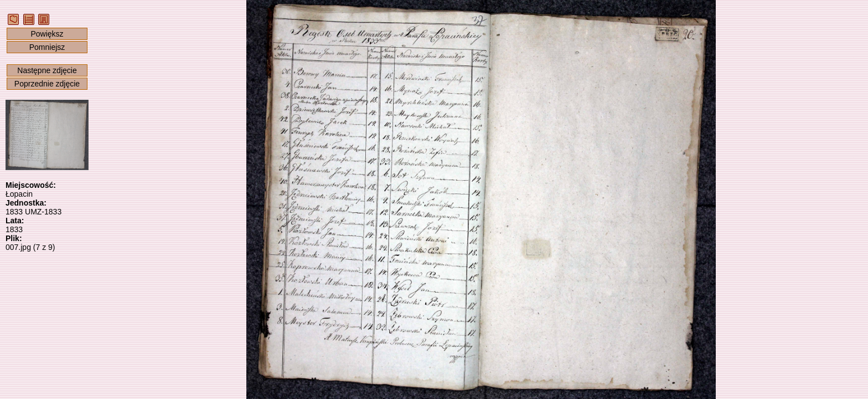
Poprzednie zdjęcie (47, 84)
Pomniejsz (47, 47)
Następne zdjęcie (47, 70)
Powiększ (47, 34)
